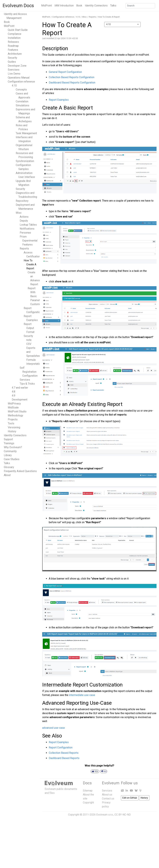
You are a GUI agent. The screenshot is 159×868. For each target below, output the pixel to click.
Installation (14, 38)
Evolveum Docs (18, 6)
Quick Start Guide (18, 30)
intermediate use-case (82, 695)
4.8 (13, 392)
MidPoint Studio (17, 411)
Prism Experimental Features (29, 241)
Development (20, 400)
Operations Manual (19, 78)
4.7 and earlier (20, 388)
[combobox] (122, 24)
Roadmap (13, 46)
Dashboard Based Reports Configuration (72, 83)
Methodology (15, 415)
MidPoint (46, 6)
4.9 (13, 396)
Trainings (9, 443)
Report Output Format (29, 328)
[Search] (140, 6)
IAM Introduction (64, 6)
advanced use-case (54, 728)
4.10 (14, 86)
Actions (24, 217)
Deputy (24, 221)
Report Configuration (61, 748)
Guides (12, 62)
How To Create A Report (30, 264)
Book (79, 6)
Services (25, 380)
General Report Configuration (65, 72)
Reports (24, 249)
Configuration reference (21, 82)
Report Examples (59, 100)
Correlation (22, 101)
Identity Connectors (96, 6)
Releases (13, 42)
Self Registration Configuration (29, 372)
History (12, 431)
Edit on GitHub (130, 798)
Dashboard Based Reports (64, 758)
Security (12, 58)
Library (8, 455)
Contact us (108, 799)
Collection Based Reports (64, 753)
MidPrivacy (14, 404)
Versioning (14, 427)
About (7, 475)
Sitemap (88, 791)
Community (10, 451)
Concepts (21, 90)
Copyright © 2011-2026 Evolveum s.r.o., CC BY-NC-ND (99, 815)
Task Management (26, 133)
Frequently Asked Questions (20, 471)
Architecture (15, 54)
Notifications (27, 229)
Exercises (14, 70)
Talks (113, 6)
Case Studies (12, 459)
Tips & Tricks (27, 384)
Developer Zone (17, 66)
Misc (19, 213)
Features (13, 50)
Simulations (23, 105)
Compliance (15, 34)
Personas (25, 233)
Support (8, 439)
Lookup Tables (28, 225)
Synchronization (25, 161)
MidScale (13, 408)
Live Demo (14, 74)
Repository (22, 201)
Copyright (88, 802)
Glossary (9, 467)
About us (107, 795)
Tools (11, 423)
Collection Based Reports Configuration (72, 77)
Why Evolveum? (13, 447)
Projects (13, 419)
